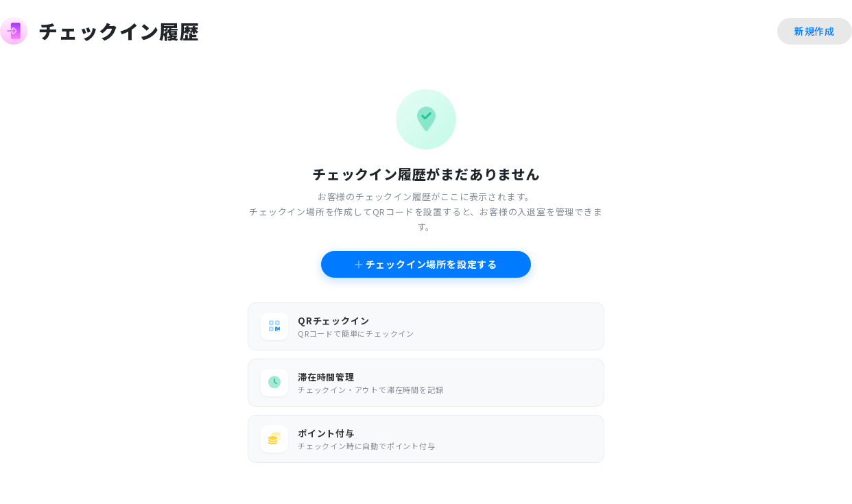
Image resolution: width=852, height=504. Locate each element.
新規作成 (815, 31)
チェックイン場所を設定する (426, 264)
